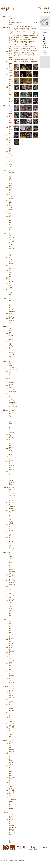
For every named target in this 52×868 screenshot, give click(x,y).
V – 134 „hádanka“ (12, 724)
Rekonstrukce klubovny (13, 828)
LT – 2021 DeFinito (12, 315)
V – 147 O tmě (10, 630)
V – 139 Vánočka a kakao (12, 688)
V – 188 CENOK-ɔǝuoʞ (12, 321)
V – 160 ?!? (10, 534)
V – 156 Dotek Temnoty (12, 562)
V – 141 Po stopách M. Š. (11, 674)
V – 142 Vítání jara (11, 667)
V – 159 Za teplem (11, 540)
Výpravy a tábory (5, 9)
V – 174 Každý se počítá (11, 423)
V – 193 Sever (11, 285)
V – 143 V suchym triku (11, 659)
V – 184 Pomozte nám (12, 356)
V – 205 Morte (11, 197)
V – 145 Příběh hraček (11, 643)
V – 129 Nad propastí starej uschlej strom (12, 759)
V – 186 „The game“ (11, 344)
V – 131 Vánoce (11, 741)
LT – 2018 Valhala (11, 436)
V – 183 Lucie (11, 364)
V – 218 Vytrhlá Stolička (12, 99)
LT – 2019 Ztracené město (12, 381)
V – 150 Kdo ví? (10, 607)
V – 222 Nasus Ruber (11, 64)
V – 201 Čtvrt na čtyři (11, 221)
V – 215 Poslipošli (12, 125)
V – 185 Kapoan (11, 351)
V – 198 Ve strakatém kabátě (12, 244)
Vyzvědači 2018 (12, 417)
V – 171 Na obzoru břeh (11, 452)
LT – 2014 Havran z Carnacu (12, 708)
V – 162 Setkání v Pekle (11, 520)
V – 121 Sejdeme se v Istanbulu (12, 823)
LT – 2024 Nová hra (11, 131)
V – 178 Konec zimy (11, 396)
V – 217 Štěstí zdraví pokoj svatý (11, 110)
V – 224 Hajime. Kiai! (11, 38)
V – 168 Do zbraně (11, 474)
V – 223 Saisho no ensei (11, 46)
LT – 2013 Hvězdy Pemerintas (12, 779)
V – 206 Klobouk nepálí (12, 183)
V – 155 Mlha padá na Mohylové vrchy (12, 569)
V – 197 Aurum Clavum (11, 253)
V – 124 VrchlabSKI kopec (12, 799)
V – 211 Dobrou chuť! (11, 154)
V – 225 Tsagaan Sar (11, 31)
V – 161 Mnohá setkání (11, 528)
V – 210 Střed (11, 159)
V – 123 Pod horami (11, 806)
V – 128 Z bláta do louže (11, 771)
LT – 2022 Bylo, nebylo (11, 261)
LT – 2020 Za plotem (11, 337)
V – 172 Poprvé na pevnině (11, 443)
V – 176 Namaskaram (13, 405)
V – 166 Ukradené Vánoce (12, 490)
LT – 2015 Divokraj (12, 649)
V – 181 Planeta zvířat (11, 374)
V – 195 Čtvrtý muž (11, 273)
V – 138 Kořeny (11, 694)
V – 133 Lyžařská (12, 728)
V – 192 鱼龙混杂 (11, 292)
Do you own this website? (45, 52)
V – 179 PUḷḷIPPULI (13, 391)
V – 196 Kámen (11, 267)
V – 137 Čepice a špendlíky (12, 701)
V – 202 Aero (11, 213)
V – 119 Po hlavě (11, 839)
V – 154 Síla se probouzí (12, 577)
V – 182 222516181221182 (15, 368)
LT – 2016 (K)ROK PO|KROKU (13, 582)
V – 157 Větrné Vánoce (11, 556)
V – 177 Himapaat (12, 402)
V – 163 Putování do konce (12, 513)
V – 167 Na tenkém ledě (11, 481)
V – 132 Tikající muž (11, 733)
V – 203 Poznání (11, 208)
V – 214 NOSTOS (12, 136)
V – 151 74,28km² (12, 602)
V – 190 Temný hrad (11, 305)
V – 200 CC (11, 228)
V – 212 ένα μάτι (11, 147)
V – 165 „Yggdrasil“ (12, 494)
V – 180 (10, 387)
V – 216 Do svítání (11, 120)
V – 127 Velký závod (11, 785)
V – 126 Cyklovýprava (13, 791)
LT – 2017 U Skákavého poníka (12, 506)
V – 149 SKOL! (11, 614)
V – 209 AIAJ (11, 165)
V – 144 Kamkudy (12, 654)
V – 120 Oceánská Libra (12, 833)
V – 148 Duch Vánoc (11, 622)
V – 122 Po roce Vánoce (11, 815)
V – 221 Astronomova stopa (13, 70)
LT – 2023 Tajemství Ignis (12, 190)
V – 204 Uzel (11, 202)
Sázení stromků (12, 795)
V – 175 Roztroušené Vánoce (13, 412)
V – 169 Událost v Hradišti (12, 466)
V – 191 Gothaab (12, 300)
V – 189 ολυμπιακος (13, 311)
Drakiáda (12, 249)
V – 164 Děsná (11, 499)
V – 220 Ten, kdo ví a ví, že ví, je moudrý (11, 80)
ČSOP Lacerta (9, 861)
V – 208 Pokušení (12, 172)
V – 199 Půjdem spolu (11, 236)
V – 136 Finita (11, 714)
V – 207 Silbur (11, 176)
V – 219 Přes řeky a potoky (11, 91)
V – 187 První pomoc (11, 329)
